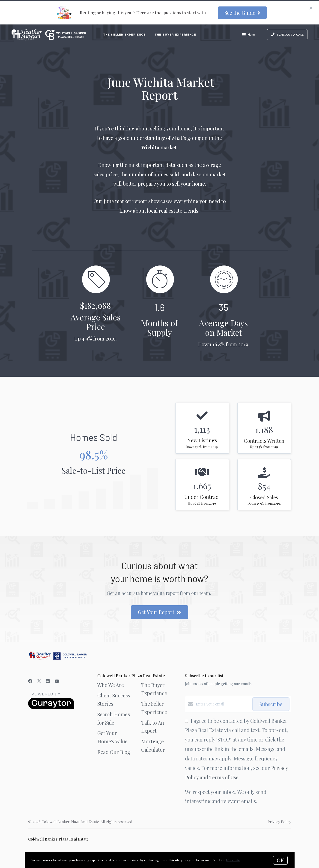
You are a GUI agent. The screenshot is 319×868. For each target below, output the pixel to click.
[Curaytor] (51, 708)
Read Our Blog (114, 752)
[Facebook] (30, 681)
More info (233, 860)
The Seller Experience (124, 35)
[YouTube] (57, 681)
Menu (248, 35)
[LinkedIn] (48, 681)
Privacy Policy (279, 822)
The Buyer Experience (175, 35)
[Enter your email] (223, 704)
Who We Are (111, 685)
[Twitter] (39, 681)
